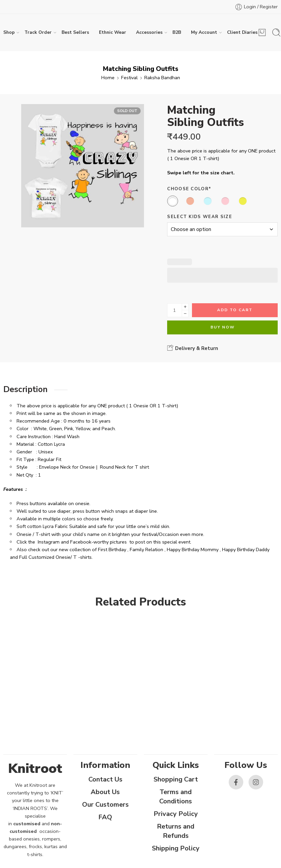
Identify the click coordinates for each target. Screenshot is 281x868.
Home (108, 78)
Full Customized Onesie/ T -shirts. (56, 557)
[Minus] (185, 314)
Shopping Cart (176, 779)
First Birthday (112, 550)
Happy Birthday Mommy (193, 550)
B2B (177, 32)
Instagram (49, 542)
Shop (9, 32)
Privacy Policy (176, 814)
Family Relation (146, 550)
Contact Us (105, 779)
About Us (105, 792)
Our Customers (105, 805)
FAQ (105, 817)
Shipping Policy (176, 848)
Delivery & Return (193, 348)
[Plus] (185, 307)
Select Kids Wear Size (200, 217)
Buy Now (223, 327)
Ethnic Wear (113, 32)
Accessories (149, 32)
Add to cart (235, 310)
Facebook (81, 542)
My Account (204, 32)
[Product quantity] (175, 310)
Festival (129, 78)
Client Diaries (242, 32)
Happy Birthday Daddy (246, 550)
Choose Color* (189, 189)
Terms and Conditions (176, 797)
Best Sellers (75, 32)
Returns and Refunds (176, 831)
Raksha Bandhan (162, 78)
